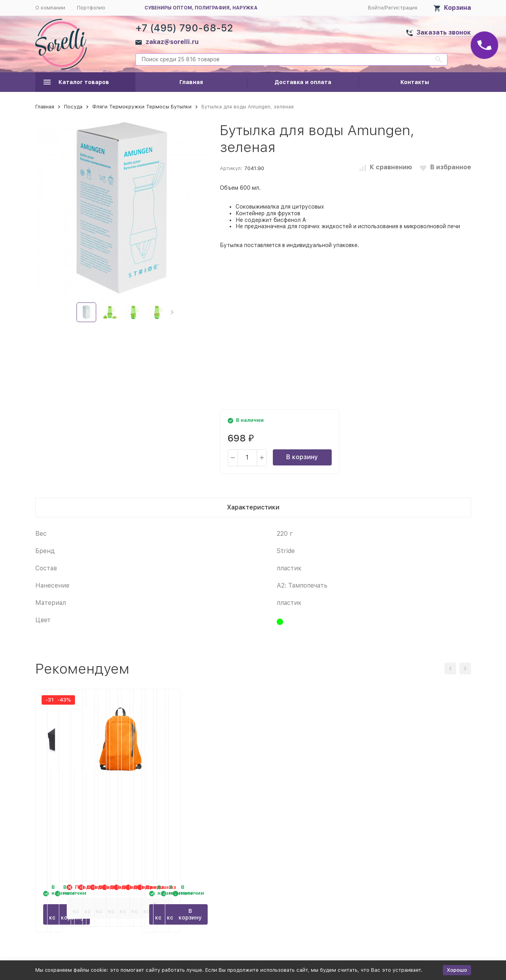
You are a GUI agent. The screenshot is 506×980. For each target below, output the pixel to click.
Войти (376, 8)
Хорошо (457, 970)
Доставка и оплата (303, 82)
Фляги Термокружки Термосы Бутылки (142, 107)
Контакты (415, 82)
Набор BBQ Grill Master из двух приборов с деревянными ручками (192, 801)
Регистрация (401, 8)
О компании (50, 8)
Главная (191, 82)
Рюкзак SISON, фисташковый (308, 793)
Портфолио (91, 8)
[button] (172, 312)
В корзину (302, 457)
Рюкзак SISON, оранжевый (416, 793)
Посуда (73, 107)
